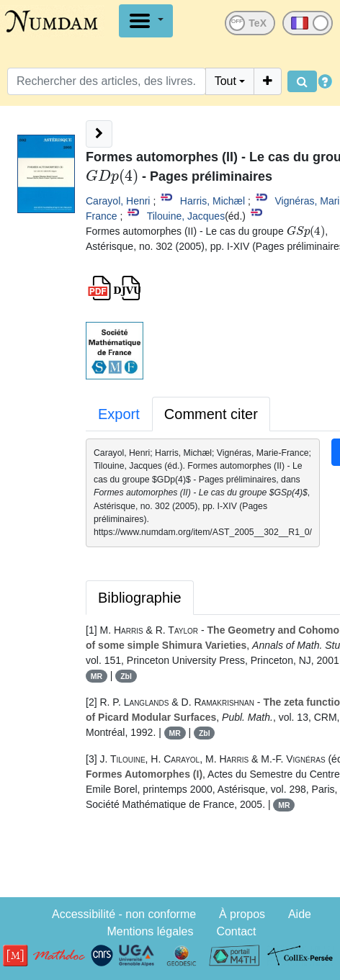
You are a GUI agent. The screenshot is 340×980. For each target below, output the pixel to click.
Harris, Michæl (212, 201)
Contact (236, 931)
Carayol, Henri (118, 201)
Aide (300, 914)
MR (97, 676)
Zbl (126, 676)
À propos (242, 914)
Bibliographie (140, 598)
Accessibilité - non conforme (124, 914)
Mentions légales (150, 931)
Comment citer (211, 414)
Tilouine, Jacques (186, 216)
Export (119, 414)
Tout (225, 81)
